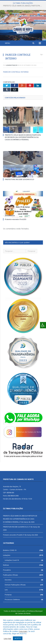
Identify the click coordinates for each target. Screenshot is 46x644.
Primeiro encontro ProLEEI (16, 238)
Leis (6, 608)
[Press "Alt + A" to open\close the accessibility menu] (43, 325)
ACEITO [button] (18, 638)
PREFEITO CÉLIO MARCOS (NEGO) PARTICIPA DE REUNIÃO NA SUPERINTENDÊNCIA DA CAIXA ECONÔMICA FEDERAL (24, 6)
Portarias (8, 613)
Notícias (6, 584)
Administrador (12, 84)
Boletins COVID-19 (10, 569)
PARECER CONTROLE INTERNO (16, 90)
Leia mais (23, 631)
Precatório (7, 589)
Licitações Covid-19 (12, 579)
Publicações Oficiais (10, 594)
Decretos (8, 598)
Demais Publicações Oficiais (15, 603)
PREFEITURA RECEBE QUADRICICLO (19, 198)
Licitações (7, 574)
